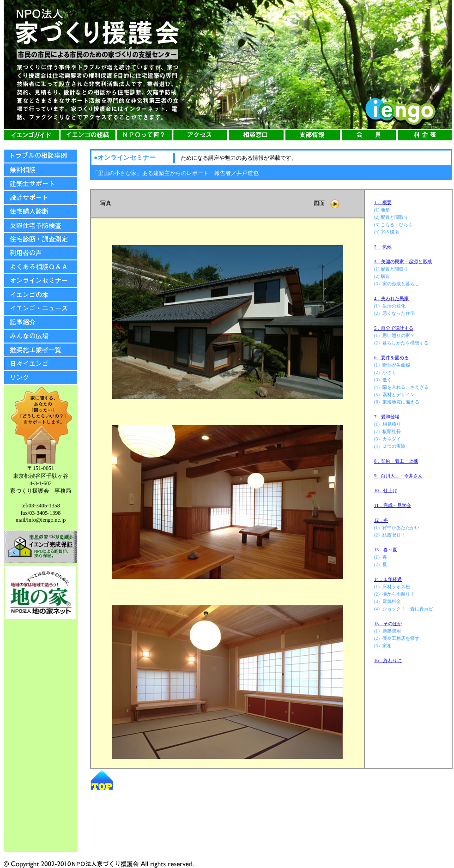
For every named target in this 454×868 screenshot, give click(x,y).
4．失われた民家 (391, 298)
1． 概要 (383, 202)
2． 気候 (383, 247)
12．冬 (381, 520)
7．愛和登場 (387, 417)
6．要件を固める (391, 358)
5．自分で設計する (394, 328)
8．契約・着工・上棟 (396, 461)
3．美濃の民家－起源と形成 (403, 262)
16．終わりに (388, 660)
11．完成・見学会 (393, 505)
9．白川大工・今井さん (398, 476)
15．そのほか (388, 624)
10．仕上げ (386, 491)
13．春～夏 (386, 550)
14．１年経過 (388, 579)
